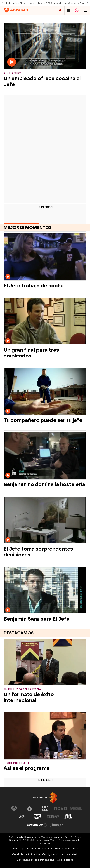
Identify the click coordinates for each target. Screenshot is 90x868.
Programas (26, 18)
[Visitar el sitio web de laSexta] (30, 808)
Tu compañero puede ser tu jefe (43, 420)
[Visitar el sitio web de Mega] (76, 808)
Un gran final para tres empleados (31, 353)
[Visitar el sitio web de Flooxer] (57, 825)
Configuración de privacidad (60, 854)
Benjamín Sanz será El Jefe (36, 619)
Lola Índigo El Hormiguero (21, 3)
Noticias (46, 18)
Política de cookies (66, 849)
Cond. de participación (26, 854)
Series (8, 18)
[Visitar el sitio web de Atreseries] (22, 817)
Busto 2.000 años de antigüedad (57, 3)
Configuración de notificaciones (36, 860)
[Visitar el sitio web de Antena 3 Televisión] (14, 808)
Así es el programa (27, 768)
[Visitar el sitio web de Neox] (45, 808)
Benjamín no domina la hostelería (44, 484)
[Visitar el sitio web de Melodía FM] (68, 817)
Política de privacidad (40, 849)
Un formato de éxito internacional (29, 697)
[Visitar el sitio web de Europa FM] (53, 817)
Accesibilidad (65, 860)
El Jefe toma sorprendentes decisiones (38, 552)
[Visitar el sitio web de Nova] (60, 808)
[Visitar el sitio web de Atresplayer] (37, 825)
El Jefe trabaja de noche (34, 286)
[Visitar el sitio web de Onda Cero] (37, 817)
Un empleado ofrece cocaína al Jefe (42, 81)
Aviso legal (19, 849)
